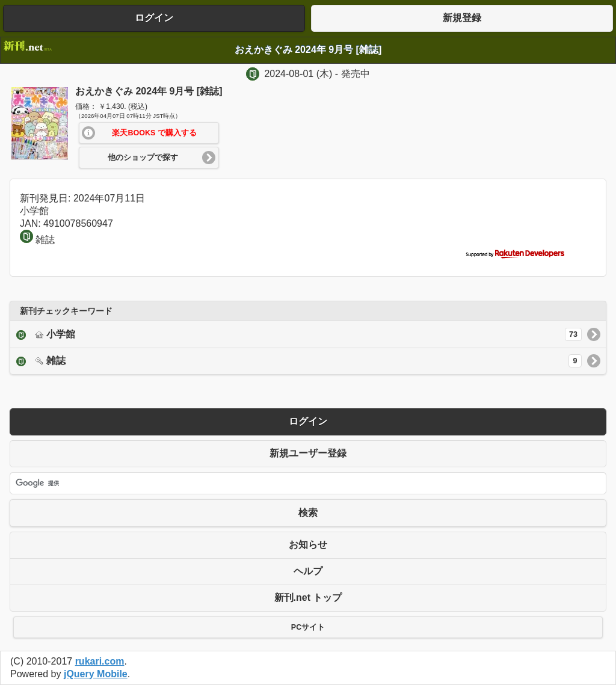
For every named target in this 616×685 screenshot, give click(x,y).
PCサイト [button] (308, 627)
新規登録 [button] (462, 18)
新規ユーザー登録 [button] (308, 453)
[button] (149, 133)
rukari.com (100, 661)
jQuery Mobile (96, 674)
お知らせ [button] (308, 545)
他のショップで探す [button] (143, 158)
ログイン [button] (154, 18)
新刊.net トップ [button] (308, 597)
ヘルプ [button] (308, 571)
